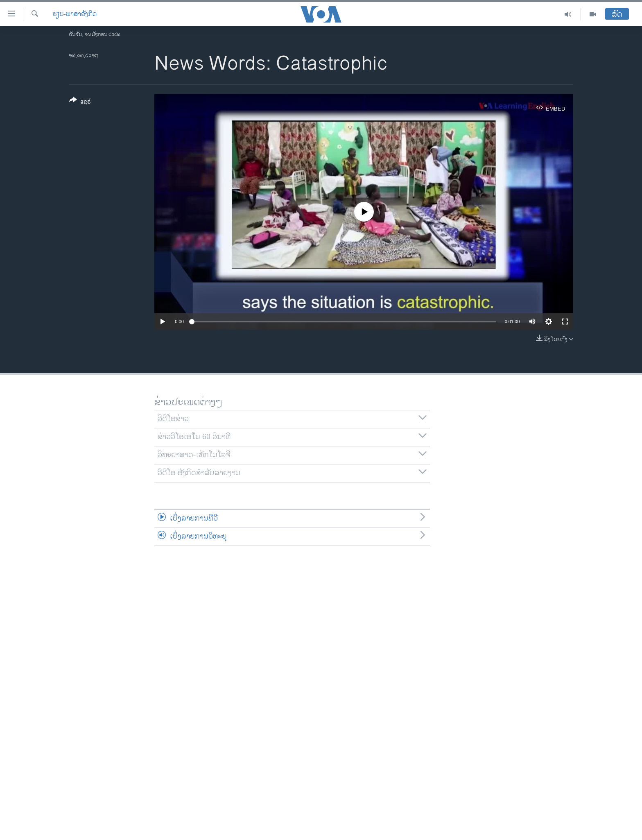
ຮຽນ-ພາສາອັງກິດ (75, 14)
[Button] (80, 102)
